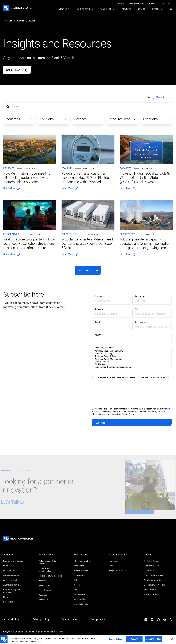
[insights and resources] (20, 21)
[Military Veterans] (156, 594)
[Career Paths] (156, 571)
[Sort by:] (164, 97)
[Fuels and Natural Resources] (50, 576)
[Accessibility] (15, 619)
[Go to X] (171, 620)
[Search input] (88, 107)
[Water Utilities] (50, 585)
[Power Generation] (85, 571)
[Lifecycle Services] (85, 604)
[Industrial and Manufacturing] (50, 570)
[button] (171, 9)
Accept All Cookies (153, 639)
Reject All (134, 639)
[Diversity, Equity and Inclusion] (15, 591)
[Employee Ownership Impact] (15, 571)
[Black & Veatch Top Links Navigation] (145, 4)
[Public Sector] (50, 595)
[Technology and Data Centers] (50, 562)
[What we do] (85, 556)
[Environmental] (85, 594)
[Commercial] (50, 600)
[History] (15, 597)
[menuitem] (120, 4)
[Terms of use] (73, 619)
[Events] (121, 566)
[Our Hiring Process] (156, 566)
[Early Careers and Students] (156, 580)
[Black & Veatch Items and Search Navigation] (116, 9)
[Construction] (85, 566)
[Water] (85, 580)
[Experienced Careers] (156, 590)
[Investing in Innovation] (15, 575)
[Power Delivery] (85, 575)
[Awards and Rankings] (15, 585)
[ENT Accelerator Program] (156, 585)
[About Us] (15, 556)
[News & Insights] (121, 556)
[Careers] (156, 556)
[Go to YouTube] (165, 620)
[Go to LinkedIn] (152, 620)
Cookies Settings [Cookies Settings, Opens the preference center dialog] (116, 639)
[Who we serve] (50, 556)
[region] (88, 639)
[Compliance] (103, 619)
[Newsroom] (121, 561)
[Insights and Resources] (121, 571)
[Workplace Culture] (156, 561)
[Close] (172, 639)
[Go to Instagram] (158, 620)
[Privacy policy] (44, 619)
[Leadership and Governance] (15, 561)
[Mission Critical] (85, 599)
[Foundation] (15, 602)
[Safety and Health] (15, 580)
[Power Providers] (50, 581)
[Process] (85, 585)
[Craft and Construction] (156, 575)
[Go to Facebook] (146, 620)
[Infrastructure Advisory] (85, 561)
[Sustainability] (15, 566)
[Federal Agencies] (50, 590)
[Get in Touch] (17, 70)
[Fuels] (85, 590)
